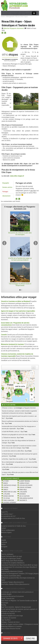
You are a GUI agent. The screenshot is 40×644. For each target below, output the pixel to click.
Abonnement (6, 196)
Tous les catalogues (7, 554)
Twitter (3, 544)
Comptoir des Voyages (10, 485)
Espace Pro (4, 512)
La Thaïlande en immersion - (13, 437)
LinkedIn (4, 540)
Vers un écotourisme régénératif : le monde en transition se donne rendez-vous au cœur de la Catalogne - (19, 447)
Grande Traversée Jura (8, 598)
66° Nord (6, 481)
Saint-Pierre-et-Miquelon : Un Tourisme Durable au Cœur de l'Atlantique (19, 602)
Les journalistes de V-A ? (8, 516)
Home (3, 16)
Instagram (4, 546)
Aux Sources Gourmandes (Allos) (11, 576)
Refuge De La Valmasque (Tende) (11, 558)
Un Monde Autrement (10, 502)
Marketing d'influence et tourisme (11, 626)
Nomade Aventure (8, 496)
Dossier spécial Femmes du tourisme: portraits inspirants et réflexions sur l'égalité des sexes (19, 610)
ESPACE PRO (30, 638)
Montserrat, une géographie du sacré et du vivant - (19, 434)
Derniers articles (7, 187)
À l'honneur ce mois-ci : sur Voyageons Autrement (19, 408)
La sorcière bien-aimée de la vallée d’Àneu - (17, 451)
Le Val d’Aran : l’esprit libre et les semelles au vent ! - (19, 459)
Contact (4, 528)
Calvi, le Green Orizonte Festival (11, 628)
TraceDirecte (23, 500)
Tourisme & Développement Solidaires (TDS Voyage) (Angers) (20, 573)
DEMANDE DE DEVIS (10, 638)
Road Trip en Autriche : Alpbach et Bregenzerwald (16, 607)
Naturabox (22, 494)
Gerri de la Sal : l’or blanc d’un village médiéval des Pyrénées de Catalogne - (18, 442)
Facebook (4, 542)
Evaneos (6, 490)
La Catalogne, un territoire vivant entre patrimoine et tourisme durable (17, 593)
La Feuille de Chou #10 (8, 613)
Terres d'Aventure (9, 500)
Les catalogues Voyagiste (11, 478)
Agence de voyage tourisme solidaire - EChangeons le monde (20, 624)
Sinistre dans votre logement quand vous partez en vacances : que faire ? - (19, 417)
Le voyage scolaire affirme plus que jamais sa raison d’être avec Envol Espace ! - (20, 473)
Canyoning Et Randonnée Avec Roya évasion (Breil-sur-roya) (19, 565)
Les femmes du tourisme (9, 618)
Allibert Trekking (25, 481)
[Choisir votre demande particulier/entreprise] (22, 638)
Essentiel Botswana (25, 487)
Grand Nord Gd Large (10, 492)
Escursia (6, 487)
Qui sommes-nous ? (7, 514)
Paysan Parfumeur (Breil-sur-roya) (11, 556)
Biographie (6, 183)
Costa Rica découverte (26, 485)
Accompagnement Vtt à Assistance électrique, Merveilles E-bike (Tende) (19, 568)
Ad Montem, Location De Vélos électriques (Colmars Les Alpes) (18, 579)
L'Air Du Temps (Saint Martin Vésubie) (12, 561)
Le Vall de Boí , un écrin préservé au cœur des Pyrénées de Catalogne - (20, 468)
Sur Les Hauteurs (24, 496)
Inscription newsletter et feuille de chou (13, 526)
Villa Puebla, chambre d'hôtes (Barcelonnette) (15, 584)
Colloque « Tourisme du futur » (10, 622)
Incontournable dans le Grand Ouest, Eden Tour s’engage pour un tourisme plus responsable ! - (19, 427)
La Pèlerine (7, 494)
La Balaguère (23, 492)
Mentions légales (6, 532)
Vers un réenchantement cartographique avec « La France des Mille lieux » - (19, 463)
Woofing (4, 605)
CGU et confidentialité (8, 530)
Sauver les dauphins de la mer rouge (12, 616)
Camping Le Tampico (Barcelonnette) (12, 582)
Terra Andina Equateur (26, 498)
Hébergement (10, 16)
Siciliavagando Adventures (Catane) (12, 571)
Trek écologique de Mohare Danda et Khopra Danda (20, 284)
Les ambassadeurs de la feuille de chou (13, 518)
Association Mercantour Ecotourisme (12, 596)
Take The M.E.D (6, 620)
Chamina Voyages (24, 483)
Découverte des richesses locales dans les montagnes (20, 234)
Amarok (5, 483)
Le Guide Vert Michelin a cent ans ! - (15, 431)
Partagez (5, 191)
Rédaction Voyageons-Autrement (14, 28)
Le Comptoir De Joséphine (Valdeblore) (13, 563)
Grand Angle (23, 490)
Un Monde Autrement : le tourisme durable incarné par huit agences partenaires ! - (20, 455)
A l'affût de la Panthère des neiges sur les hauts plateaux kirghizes (20, 259)
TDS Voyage (7, 498)
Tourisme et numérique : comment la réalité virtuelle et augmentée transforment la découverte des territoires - (19, 412)
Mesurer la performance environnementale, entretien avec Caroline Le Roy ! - (20, 422)
